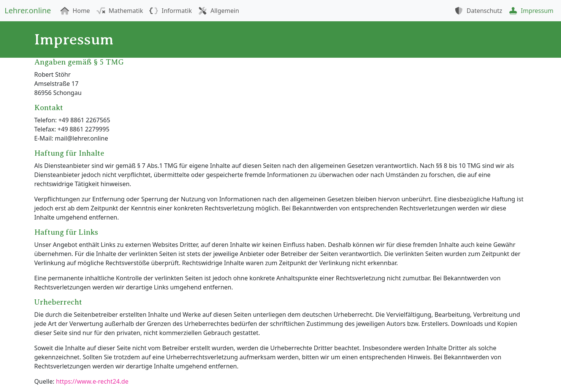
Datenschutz (478, 11)
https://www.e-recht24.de (92, 381)
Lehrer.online (28, 10)
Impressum (531, 11)
